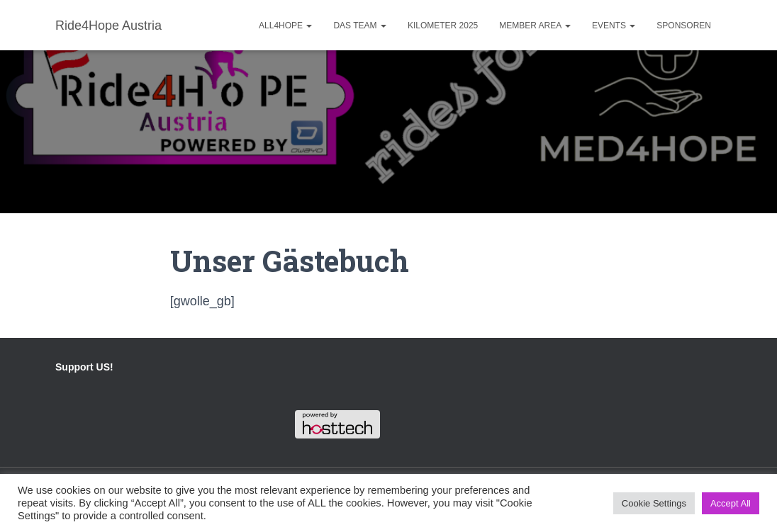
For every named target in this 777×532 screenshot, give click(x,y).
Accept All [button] (731, 503)
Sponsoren (684, 26)
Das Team (359, 26)
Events (614, 26)
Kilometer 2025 (443, 26)
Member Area (535, 26)
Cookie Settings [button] (654, 503)
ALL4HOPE (285, 26)
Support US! (84, 367)
